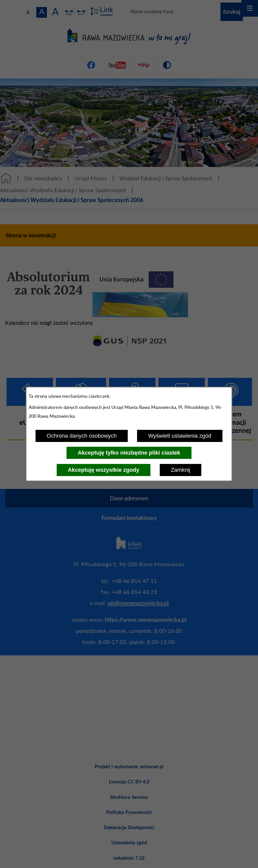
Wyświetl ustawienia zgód (180, 436)
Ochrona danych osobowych (82, 436)
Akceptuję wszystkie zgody (104, 470)
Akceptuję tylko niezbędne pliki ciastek (129, 453)
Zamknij (181, 470)
